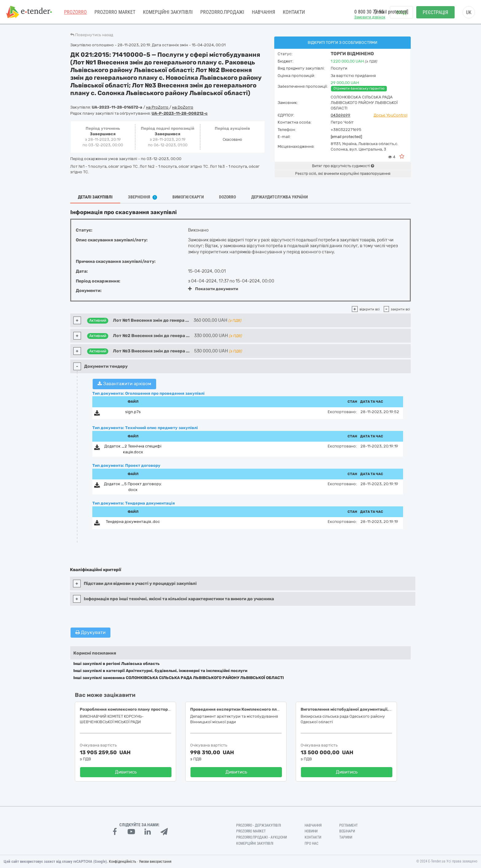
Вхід (401, 12)
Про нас (312, 843)
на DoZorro (183, 107)
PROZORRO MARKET (115, 12)
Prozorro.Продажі (222, 12)
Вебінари (347, 831)
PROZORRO (75, 12)
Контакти (294, 12)
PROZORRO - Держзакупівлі (259, 825)
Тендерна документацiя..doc (133, 522)
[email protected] (346, 137)
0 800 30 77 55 (369, 12)
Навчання (264, 12)
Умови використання (155, 862)
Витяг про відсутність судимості (343, 166)
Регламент (348, 825)
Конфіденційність (123, 862)
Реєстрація (435, 12)
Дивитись (126, 772)
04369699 (341, 115)
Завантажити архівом (124, 384)
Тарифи (346, 837)
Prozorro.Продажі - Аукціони (262, 837)
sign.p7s (133, 412)
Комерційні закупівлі (168, 12)
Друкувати (90, 632)
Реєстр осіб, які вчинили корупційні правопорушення (343, 174)
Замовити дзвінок (370, 17)
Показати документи (213, 289)
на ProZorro (158, 107)
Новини (311, 831)
